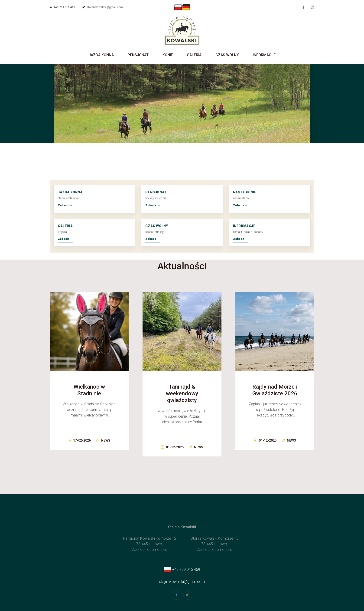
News (103, 440)
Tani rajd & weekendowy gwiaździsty (182, 393)
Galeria (194, 55)
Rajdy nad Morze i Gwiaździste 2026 (275, 390)
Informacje (264, 55)
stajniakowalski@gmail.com (105, 7)
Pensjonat (138, 55)
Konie (168, 55)
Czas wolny (227, 55)
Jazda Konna (101, 55)
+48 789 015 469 (182, 570)
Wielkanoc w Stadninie (89, 390)
